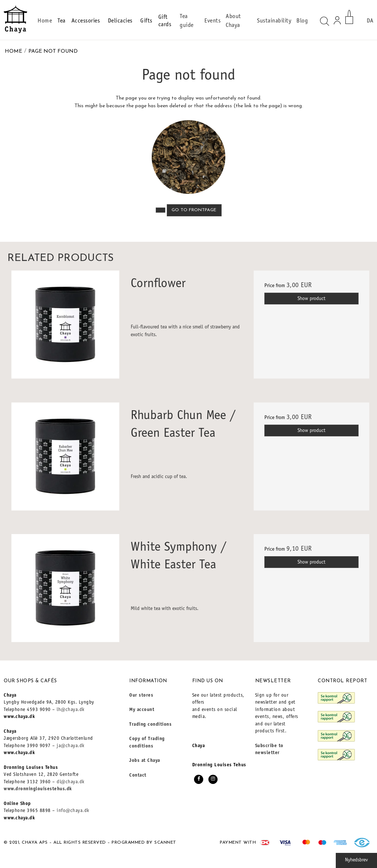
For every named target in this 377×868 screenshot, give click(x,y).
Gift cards (165, 21)
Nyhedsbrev (356, 860)
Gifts (146, 21)
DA (370, 21)
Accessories (87, 21)
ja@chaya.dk (71, 746)
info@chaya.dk (73, 811)
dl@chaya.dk (71, 782)
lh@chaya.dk (71, 710)
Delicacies (121, 21)
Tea (61, 21)
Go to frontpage (194, 210)
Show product (311, 299)
